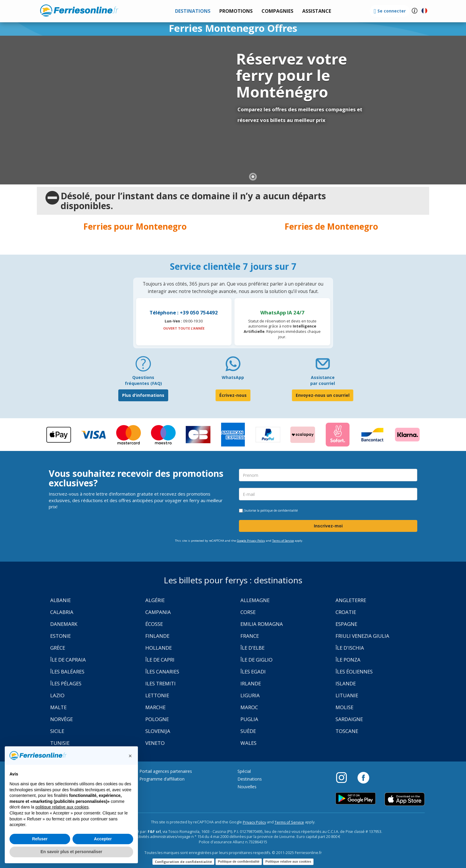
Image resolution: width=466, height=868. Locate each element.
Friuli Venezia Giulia (362, 636)
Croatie (346, 612)
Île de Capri (160, 660)
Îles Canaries (162, 672)
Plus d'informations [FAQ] (143, 395)
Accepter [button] (103, 839)
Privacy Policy (254, 822)
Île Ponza (348, 660)
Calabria (62, 612)
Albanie (60, 600)
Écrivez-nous (233, 395)
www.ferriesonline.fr (79, 10)
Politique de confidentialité (239, 861)
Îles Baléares (67, 672)
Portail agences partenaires (166, 771)
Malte (58, 707)
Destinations (250, 779)
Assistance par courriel (323, 380)
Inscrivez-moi (328, 526)
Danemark (64, 624)
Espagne (346, 624)
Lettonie (157, 695)
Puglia (249, 719)
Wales (248, 743)
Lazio (57, 695)
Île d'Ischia (350, 648)
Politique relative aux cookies (288, 861)
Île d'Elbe (252, 648)
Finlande (157, 636)
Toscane (347, 731)
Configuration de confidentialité (183, 862)
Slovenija (158, 731)
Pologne (157, 719)
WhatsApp (233, 377)
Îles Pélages (66, 683)
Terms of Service (283, 541)
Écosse (154, 624)
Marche (155, 707)
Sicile (57, 731)
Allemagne (255, 600)
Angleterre (351, 600)
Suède (248, 731)
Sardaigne (349, 719)
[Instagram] (344, 777)
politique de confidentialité (279, 510)
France (250, 636)
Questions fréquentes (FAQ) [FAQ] (143, 380)
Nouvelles (247, 787)
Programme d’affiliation (162, 779)
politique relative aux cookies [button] (62, 807)
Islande (346, 683)
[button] (317, 11)
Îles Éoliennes (354, 672)
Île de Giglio (256, 660)
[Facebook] (363, 777)
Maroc (249, 707)
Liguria (250, 695)
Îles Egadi (253, 672)
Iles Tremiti (160, 683)
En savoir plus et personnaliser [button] (71, 852)
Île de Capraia (68, 660)
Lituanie (347, 695)
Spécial (244, 771)
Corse (248, 612)
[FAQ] (143, 366)
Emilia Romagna (262, 624)
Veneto (155, 743)
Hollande (159, 648)
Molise (344, 707)
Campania (158, 612)
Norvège (62, 719)
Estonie (60, 636)
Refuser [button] (40, 839)
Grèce (58, 648)
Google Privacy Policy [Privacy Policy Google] (251, 541)
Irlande (251, 683)
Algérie (155, 600)
